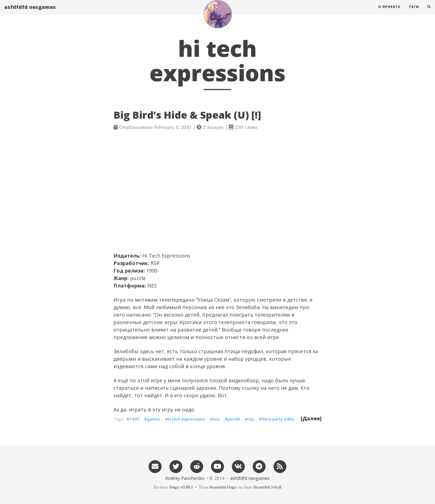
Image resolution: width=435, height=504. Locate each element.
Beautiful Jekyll (267, 487)
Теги (414, 12)
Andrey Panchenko (185, 478)
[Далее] (311, 418)
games (154, 419)
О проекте (389, 12)
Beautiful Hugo (223, 487)
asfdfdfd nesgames (30, 12)
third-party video (278, 419)
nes (216, 419)
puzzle (234, 419)
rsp (251, 419)
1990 (134, 419)
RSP (155, 263)
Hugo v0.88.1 (181, 487)
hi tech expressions (186, 419)
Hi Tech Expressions (166, 256)
